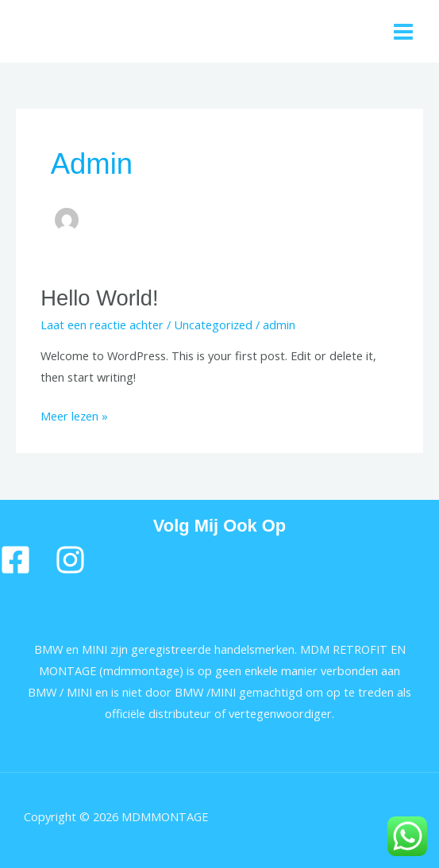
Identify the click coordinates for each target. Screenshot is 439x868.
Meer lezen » (74, 415)
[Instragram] (70, 560)
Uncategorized (213, 325)
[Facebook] (15, 560)
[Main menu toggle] (403, 32)
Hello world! (99, 298)
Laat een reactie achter (102, 325)
